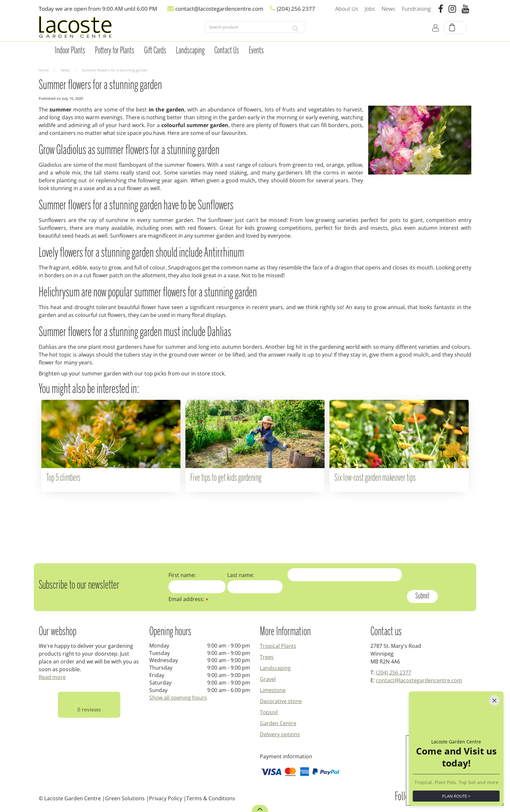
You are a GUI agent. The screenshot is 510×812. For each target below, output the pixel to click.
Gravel (268, 679)
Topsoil (269, 712)
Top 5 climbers (63, 478)
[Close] (494, 701)
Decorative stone (281, 701)
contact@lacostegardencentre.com (419, 680)
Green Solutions (125, 798)
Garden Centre (278, 723)
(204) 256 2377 (394, 673)
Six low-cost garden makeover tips (375, 478)
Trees (267, 657)
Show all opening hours (178, 698)
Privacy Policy (166, 798)
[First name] (197, 587)
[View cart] (455, 28)
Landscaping (275, 668)
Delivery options (280, 734)
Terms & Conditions (211, 798)
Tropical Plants (278, 646)
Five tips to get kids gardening (226, 478)
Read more (52, 677)
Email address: (188, 599)
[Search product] (245, 28)
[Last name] (255, 587)
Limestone (273, 690)
